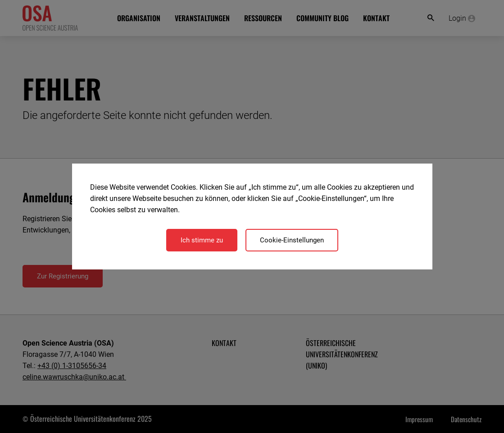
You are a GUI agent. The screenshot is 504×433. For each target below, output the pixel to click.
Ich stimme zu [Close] (202, 240)
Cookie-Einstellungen (292, 240)
